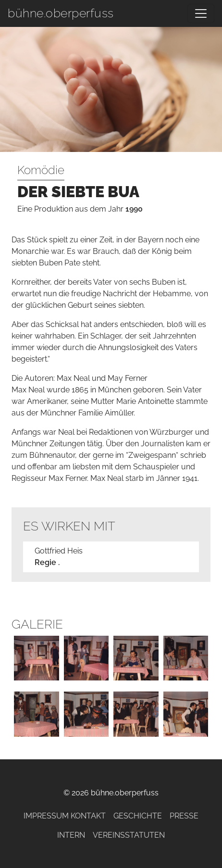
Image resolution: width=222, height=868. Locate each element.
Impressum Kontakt (65, 816)
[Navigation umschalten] (201, 13)
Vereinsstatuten (129, 835)
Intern (71, 835)
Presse (184, 816)
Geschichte (138, 816)
